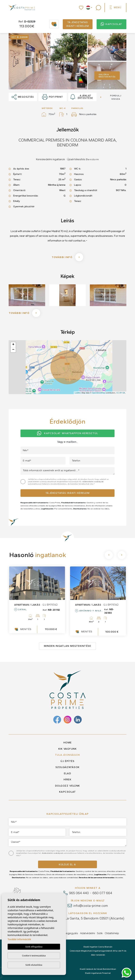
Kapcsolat (111, 24)
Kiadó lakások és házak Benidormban (98, 969)
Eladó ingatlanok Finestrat (98, 973)
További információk (19, 939)
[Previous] (109, 555)
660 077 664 (102, 893)
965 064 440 (79, 893)
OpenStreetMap (98, 393)
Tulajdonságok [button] (68, 755)
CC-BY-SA (121, 393)
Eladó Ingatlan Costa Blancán (98, 947)
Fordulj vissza (111, 97)
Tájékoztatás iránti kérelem (78, 24)
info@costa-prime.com (91, 906)
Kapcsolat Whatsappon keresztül (68, 433)
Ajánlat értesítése (82, 97)
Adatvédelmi (87, 933)
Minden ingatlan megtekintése (67, 646)
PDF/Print (53, 97)
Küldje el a (67, 864)
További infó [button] (25, 313)
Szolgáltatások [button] (68, 767)
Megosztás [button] (23, 97)
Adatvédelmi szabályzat (93, 482)
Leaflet (77, 393)
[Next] (122, 555)
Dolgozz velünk (68, 786)
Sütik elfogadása (34, 947)
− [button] (13, 350)
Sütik (100, 933)
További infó (67, 257)
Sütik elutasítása (34, 965)
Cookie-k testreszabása (34, 956)
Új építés (68, 761)
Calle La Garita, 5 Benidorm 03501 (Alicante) (90, 918)
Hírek (68, 779)
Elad (67, 773)
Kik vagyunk (68, 749)
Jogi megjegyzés (68, 933)
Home (68, 743)
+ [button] (13, 345)
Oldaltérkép (112, 933)
